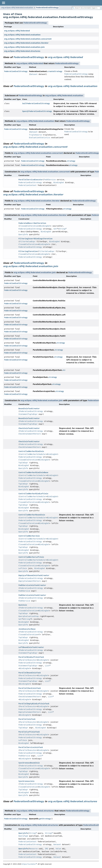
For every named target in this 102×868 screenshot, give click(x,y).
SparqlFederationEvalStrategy (37, 111)
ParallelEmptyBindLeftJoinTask (34, 704)
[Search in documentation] (86, 8)
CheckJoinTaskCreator (29, 428)
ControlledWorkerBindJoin (31, 451)
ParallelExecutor (28, 660)
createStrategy (55, 71)
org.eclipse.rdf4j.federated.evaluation (17, 8)
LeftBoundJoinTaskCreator (31, 647)
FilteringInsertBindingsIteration (36, 239)
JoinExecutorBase (27, 629)
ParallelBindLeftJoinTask (31, 657)
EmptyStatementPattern (30, 581)
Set (55, 229)
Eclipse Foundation (29, 864)
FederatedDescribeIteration (32, 223)
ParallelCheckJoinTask (30, 688)
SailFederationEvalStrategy (36, 103)
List (47, 666)
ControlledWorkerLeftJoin (31, 557)
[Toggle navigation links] (3, 3)
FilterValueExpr (27, 242)
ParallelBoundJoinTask (30, 673)
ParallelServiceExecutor (31, 180)
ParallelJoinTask (27, 719)
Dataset (34, 74)
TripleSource (35, 135)
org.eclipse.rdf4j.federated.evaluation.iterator (26, 43)
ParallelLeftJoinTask (29, 732)
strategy (71, 161)
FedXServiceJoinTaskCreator (32, 585)
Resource (33, 849)
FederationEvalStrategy (47, 8)
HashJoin (23, 605)
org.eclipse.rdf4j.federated (17, 31)
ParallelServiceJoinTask (31, 747)
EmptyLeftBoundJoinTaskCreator (34, 575)
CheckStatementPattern (30, 434)
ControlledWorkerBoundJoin (32, 515)
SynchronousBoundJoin (29, 763)
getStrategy (45, 819)
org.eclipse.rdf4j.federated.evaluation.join (24, 47)
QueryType (23, 836)
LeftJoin (23, 568)
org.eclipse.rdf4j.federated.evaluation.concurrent (28, 39)
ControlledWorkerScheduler (33, 454)
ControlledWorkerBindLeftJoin (33, 494)
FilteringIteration (28, 251)
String (62, 229)
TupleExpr (23, 463)
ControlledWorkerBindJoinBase (33, 472)
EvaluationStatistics (40, 138)
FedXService (50, 180)
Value (58, 849)
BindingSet (59, 182)
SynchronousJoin (26, 781)
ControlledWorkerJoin (29, 536)
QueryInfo (23, 234)
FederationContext (28, 185)
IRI (47, 849)
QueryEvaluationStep (29, 616)
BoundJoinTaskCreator (29, 409)
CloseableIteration (29, 226)
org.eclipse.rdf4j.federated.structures (22, 51)
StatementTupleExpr (28, 414)
